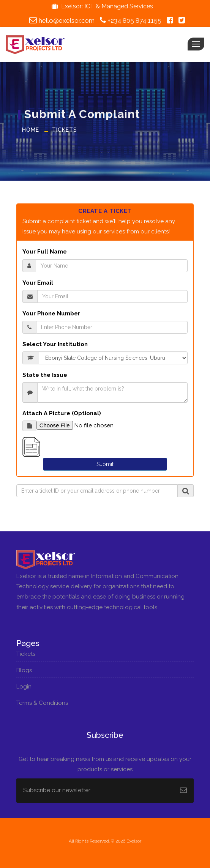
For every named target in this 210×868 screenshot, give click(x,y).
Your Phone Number (51, 313)
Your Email (38, 283)
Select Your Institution (55, 344)
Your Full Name (45, 252)
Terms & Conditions (46, 703)
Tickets (65, 130)
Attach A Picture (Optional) (62, 413)
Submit (105, 464)
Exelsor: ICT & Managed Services (101, 6)
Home (31, 130)
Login (28, 687)
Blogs (28, 670)
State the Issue (45, 375)
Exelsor (134, 841)
